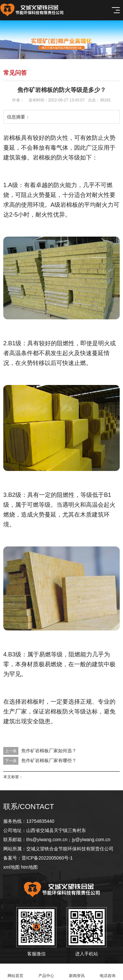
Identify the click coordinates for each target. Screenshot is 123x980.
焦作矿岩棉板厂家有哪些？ (49, 760)
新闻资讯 (77, 972)
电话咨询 (108, 972)
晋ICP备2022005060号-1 (47, 858)
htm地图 (29, 867)
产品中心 (46, 972)
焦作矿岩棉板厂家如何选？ (49, 751)
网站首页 (15, 972)
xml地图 (11, 867)
